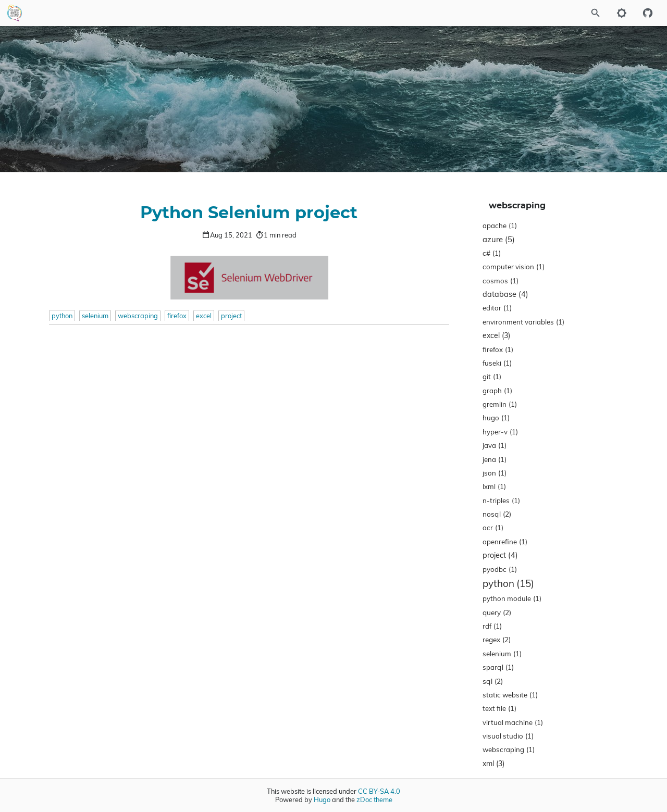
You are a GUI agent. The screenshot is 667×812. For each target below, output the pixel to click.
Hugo (322, 799)
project (231, 316)
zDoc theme (374, 799)
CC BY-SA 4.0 (379, 791)
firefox (177, 316)
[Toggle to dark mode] (622, 13)
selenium (95, 316)
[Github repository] (648, 13)
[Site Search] (567, 13)
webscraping (138, 316)
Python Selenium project (249, 213)
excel (204, 316)
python (62, 316)
